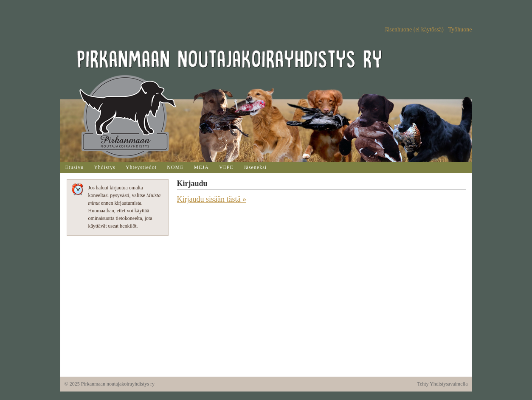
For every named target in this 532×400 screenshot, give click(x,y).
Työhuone (460, 30)
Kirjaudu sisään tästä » (212, 199)
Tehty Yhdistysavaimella (442, 384)
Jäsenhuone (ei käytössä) (414, 30)
